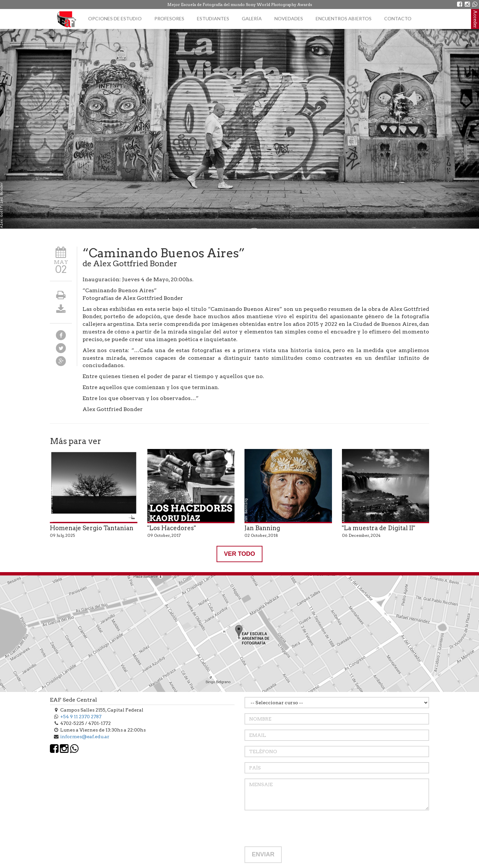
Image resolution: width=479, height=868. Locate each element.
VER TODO (239, 554)
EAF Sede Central (74, 700)
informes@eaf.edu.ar (85, 737)
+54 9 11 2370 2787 (81, 717)
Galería (252, 18)
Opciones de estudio (115, 18)
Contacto (398, 18)
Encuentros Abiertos (344, 18)
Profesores (169, 18)
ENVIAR (263, 854)
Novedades (289, 18)
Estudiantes (213, 18)
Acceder (475, 19)
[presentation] (295, 828)
